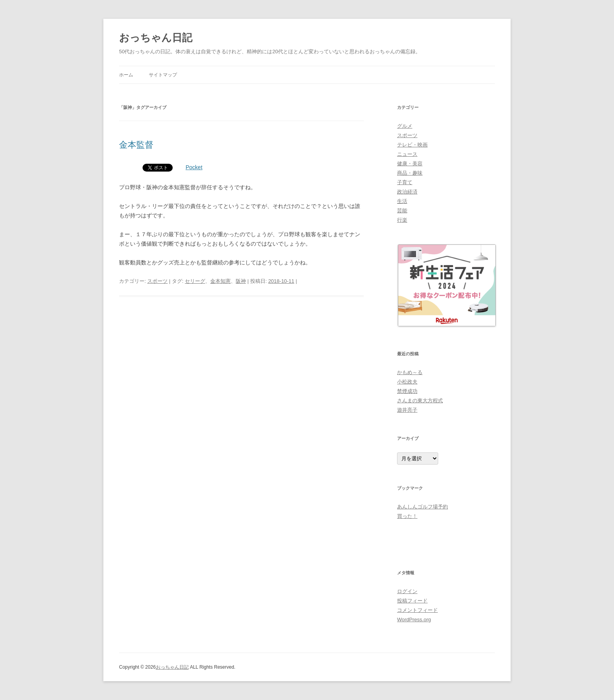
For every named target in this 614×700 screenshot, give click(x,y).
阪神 (241, 281)
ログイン (407, 591)
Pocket (194, 167)
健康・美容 (410, 164)
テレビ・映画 (412, 145)
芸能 (402, 211)
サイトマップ (163, 75)
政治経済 (407, 192)
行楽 (402, 220)
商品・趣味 (410, 173)
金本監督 (136, 145)
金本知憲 (220, 281)
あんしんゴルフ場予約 (423, 507)
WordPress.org (414, 620)
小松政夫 (407, 382)
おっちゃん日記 (156, 38)
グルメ (405, 126)
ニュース (407, 154)
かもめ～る (410, 372)
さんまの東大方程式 (420, 401)
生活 (402, 201)
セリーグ (195, 281)
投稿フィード (412, 601)
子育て (405, 182)
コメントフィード (417, 610)
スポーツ (157, 281)
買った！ (407, 516)
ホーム (126, 75)
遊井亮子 (407, 410)
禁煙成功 (407, 391)
